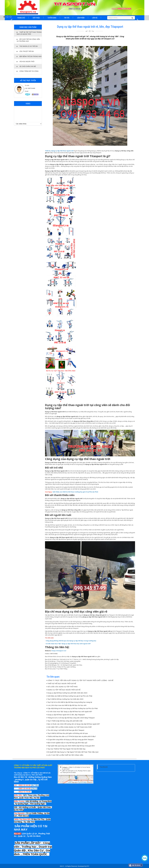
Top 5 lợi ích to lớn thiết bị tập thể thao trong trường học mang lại (69, 702)
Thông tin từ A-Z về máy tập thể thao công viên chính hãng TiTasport (71, 718)
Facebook (104, 767)
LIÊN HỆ (95, 18)
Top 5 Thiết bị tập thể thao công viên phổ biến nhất (64, 721)
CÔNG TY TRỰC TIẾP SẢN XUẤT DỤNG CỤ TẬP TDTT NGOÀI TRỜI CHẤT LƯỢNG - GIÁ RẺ (80, 680)
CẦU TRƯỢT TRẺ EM (25, 51)
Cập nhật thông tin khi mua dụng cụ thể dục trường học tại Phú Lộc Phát (72, 708)
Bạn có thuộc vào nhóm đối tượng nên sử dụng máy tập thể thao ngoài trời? (73, 724)
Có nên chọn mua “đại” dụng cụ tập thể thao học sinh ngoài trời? (69, 712)
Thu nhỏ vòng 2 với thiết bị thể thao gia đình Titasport (65, 730)
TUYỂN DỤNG (52, 18)
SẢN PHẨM (81, 18)
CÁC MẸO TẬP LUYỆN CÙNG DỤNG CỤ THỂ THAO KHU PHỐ (69, 727)
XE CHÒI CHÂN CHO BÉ (26, 66)
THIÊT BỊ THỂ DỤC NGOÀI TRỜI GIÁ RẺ (61, 683)
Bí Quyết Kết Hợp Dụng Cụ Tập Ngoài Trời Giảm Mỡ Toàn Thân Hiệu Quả (72, 752)
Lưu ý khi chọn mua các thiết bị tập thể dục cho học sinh (66, 705)
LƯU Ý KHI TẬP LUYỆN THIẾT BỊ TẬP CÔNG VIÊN (65, 755)
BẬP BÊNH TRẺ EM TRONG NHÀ (29, 56)
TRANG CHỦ (21, 18)
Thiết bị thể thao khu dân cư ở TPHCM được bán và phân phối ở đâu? (71, 736)
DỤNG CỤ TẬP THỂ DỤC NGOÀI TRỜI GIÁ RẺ (63, 690)
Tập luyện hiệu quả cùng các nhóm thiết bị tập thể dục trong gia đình (71, 746)
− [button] (61, 770)
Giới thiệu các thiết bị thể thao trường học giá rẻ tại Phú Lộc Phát (70, 696)
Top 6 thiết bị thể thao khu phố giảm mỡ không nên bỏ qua (67, 733)
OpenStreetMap (82, 783)
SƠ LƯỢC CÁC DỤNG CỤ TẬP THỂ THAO (62, 687)
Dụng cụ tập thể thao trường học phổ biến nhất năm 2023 (67, 693)
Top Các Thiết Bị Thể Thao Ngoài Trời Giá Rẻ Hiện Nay (66, 749)
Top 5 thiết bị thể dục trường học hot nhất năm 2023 (65, 699)
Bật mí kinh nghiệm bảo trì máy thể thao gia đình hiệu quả (67, 743)
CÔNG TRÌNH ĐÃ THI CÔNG (28, 71)
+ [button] (61, 767)
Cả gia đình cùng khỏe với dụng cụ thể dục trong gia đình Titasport (70, 740)
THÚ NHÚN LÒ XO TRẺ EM (27, 46)
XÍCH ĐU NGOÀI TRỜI (26, 62)
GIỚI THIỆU (36, 18)
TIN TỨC (67, 18)
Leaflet (70, 783)
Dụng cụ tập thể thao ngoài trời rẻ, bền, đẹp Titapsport (66, 715)
